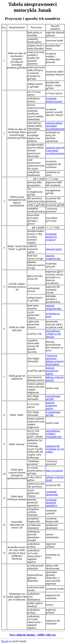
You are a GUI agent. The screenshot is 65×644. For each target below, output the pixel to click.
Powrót (5, 641)
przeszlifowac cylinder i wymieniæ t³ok (54, 434)
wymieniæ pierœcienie (52, 493)
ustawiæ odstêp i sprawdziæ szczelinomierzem (55, 126)
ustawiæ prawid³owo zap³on (52, 371)
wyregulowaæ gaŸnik (53, 397)
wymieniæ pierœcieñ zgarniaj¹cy (52, 503)
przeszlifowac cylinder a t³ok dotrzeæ (53, 334)
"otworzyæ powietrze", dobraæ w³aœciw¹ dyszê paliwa (55, 360)
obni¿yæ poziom (54, 471)
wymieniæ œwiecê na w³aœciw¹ (51, 237)
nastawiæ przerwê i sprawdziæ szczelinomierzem (55, 150)
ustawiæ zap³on (54, 249)
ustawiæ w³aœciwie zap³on (52, 405)
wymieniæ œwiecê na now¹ (54, 100)
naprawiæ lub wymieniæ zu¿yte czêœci (55, 449)
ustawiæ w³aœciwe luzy (54, 307)
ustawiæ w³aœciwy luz (53, 257)
